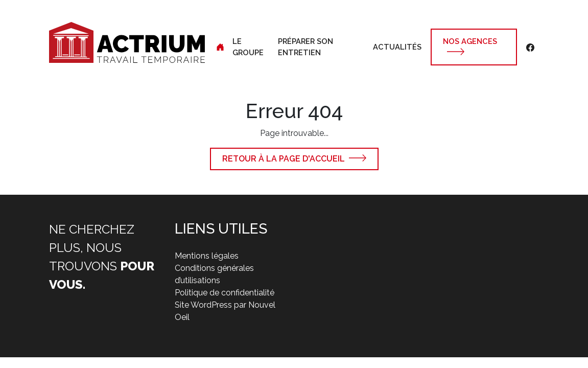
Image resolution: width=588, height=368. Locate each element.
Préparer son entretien (305, 47)
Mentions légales (207, 256)
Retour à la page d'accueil (284, 159)
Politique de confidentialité (225, 293)
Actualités (397, 47)
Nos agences (470, 41)
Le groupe (248, 47)
